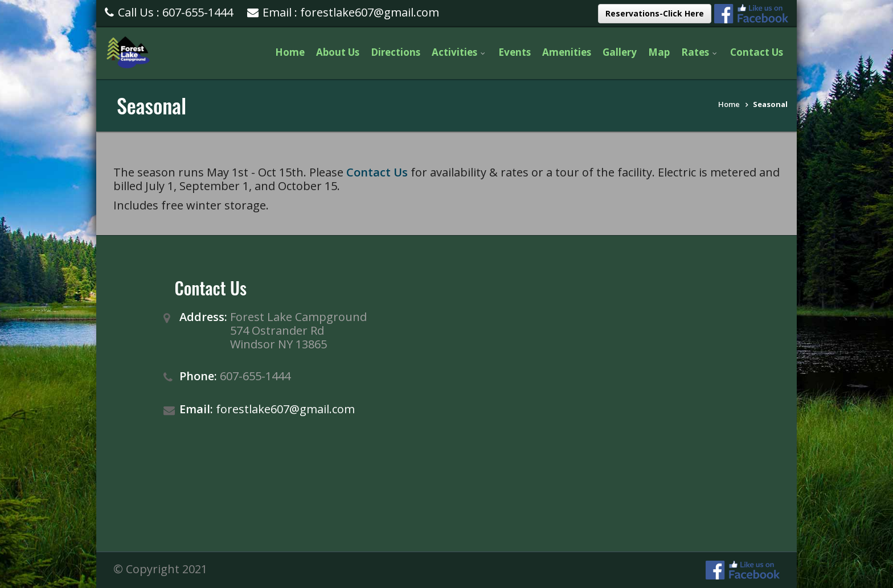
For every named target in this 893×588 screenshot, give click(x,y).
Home (290, 52)
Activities (459, 52)
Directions (396, 52)
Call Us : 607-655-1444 (169, 12)
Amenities (567, 52)
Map (659, 52)
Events (515, 52)
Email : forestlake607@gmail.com (343, 12)
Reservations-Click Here (655, 13)
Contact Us (757, 52)
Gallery (620, 52)
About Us (338, 52)
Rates (700, 52)
